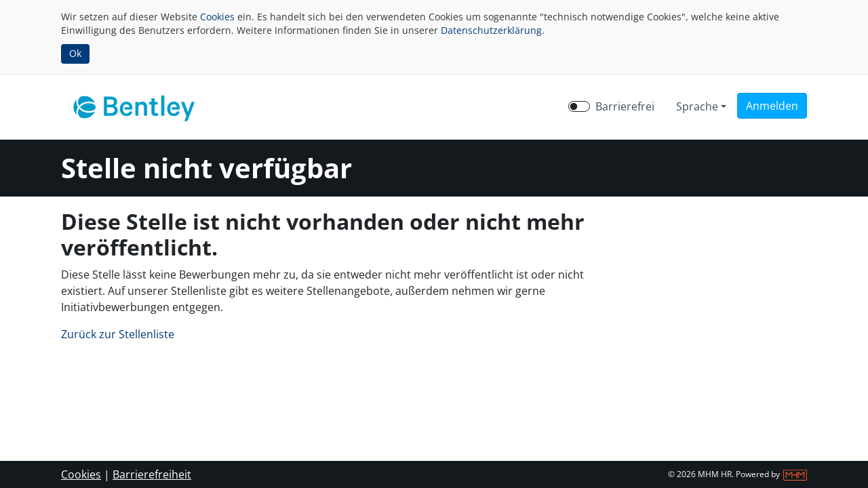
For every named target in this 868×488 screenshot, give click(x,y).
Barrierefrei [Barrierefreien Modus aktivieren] (625, 106)
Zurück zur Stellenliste (118, 334)
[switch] (579, 106)
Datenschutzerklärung (491, 30)
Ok (75, 53)
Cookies (217, 17)
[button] (772, 106)
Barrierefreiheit (152, 474)
